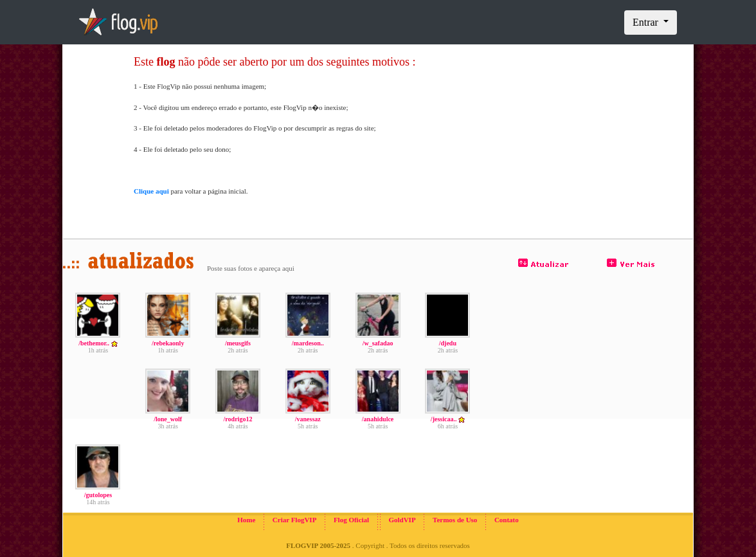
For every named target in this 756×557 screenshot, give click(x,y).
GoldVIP (402, 520)
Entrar (647, 22)
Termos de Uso (455, 520)
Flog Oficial (351, 520)
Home (246, 520)
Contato (507, 520)
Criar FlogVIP (295, 520)
